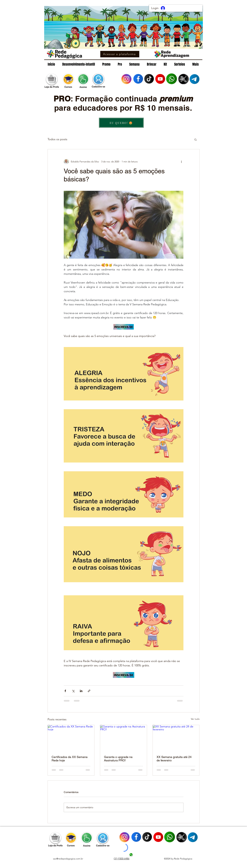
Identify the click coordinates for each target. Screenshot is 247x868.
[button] (195, 139)
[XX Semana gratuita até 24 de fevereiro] (176, 738)
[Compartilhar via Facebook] (65, 691)
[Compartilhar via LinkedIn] (81, 691)
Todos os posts (57, 139)
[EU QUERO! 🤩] (121, 123)
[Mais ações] (181, 162)
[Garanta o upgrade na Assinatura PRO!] (123, 738)
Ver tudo (195, 719)
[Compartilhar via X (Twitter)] (73, 691)
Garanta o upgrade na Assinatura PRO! (118, 759)
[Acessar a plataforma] (120, 54)
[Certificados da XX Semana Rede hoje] (71, 738)
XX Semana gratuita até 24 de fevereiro (174, 759)
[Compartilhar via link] (89, 691)
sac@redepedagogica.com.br (68, 859)
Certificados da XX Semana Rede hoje (70, 759)
